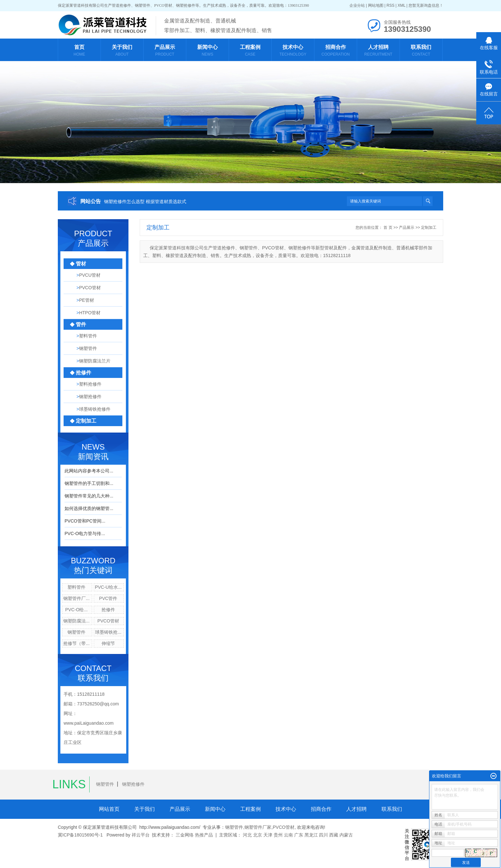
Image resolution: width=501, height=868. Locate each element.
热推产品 (204, 835)
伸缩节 (108, 643)
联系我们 (392, 809)
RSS (390, 5)
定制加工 (429, 228)
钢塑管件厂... (76, 598)
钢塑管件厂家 (258, 827)
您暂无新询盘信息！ (426, 5)
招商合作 (321, 809)
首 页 (388, 228)
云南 (288, 835)
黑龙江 (311, 835)
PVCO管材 (108, 621)
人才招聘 (356, 809)
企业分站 (357, 5)
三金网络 (185, 835)
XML (401, 5)
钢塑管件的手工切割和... (89, 483)
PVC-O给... (76, 610)
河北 (247, 835)
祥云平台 (141, 835)
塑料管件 (76, 587)
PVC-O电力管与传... (85, 533)
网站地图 (376, 5)
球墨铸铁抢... (108, 632)
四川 (323, 835)
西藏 (334, 835)
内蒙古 (346, 835)
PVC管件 (108, 598)
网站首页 (109, 809)
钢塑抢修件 (133, 784)
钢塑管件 (76, 632)
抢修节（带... (76, 643)
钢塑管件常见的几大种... (89, 496)
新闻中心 (215, 809)
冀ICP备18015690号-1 (80, 835)
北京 (258, 835)
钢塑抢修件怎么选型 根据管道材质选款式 (145, 201)
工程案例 (251, 809)
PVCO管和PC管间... (85, 521)
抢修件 (108, 610)
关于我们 (145, 809)
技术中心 (286, 809)
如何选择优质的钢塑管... (89, 508)
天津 (268, 835)
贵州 (278, 835)
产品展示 (407, 228)
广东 (299, 835)
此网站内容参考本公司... (89, 471)
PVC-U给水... (108, 587)
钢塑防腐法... (76, 621)
